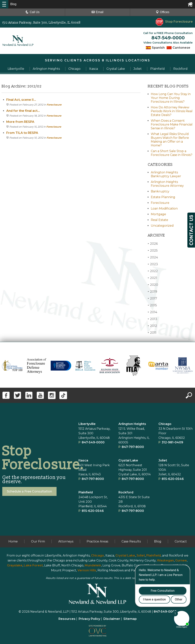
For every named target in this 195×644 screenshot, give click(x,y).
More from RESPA (20, 122)
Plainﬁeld (86, 492)
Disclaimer (112, 619)
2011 (152, 333)
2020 (153, 285)
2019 (152, 292)
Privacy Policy (89, 619)
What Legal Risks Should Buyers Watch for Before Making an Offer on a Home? (170, 140)
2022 (153, 271)
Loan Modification (164, 208)
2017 (152, 298)
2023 (153, 264)
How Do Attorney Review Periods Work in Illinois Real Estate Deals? (172, 111)
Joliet (163, 460)
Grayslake (15, 565)
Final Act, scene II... (21, 100)
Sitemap (130, 619)
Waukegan (165, 560)
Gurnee (181, 560)
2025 (153, 251)
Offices (163, 12)
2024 (153, 257)
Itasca (83, 460)
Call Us (33, 12)
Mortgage (158, 214)
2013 (152, 319)
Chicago (165, 424)
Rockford (126, 492)
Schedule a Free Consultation (29, 491)
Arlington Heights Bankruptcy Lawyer (166, 174)
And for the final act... (23, 111)
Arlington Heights (132, 424)
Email (97, 12)
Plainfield (153, 555)
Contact (181, 541)
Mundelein (93, 565)
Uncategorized (162, 226)
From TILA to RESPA (22, 133)
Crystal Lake (128, 460)
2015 (152, 305)
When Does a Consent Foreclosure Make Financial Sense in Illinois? (172, 124)
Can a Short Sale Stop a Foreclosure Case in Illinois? (172, 153)
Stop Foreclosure (174, 22)
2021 (152, 278)
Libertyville (87, 424)
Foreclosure (54, 105)
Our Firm (38, 541)
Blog (158, 541)
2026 (153, 244)
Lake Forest (33, 565)
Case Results (131, 541)
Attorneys (66, 541)
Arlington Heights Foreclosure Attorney (167, 184)
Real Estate (159, 220)
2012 (152, 326)
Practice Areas (97, 541)
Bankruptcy (160, 191)
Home (13, 541)
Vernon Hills (87, 570)
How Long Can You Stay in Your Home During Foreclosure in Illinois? (171, 98)
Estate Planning (163, 197)
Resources (67, 619)
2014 (152, 312)
